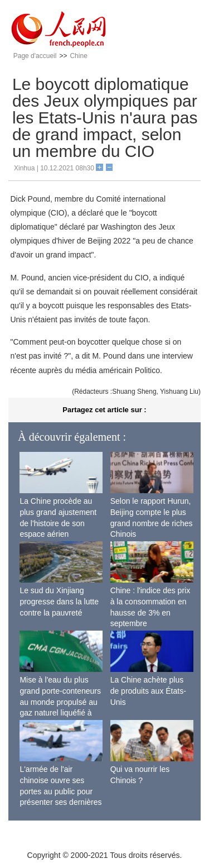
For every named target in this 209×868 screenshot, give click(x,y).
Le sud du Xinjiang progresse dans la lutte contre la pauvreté (59, 601)
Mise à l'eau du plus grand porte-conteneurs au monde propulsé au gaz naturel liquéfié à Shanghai (60, 702)
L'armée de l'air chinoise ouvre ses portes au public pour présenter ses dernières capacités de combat (60, 791)
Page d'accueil (35, 56)
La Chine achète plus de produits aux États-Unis (148, 691)
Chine (78, 56)
